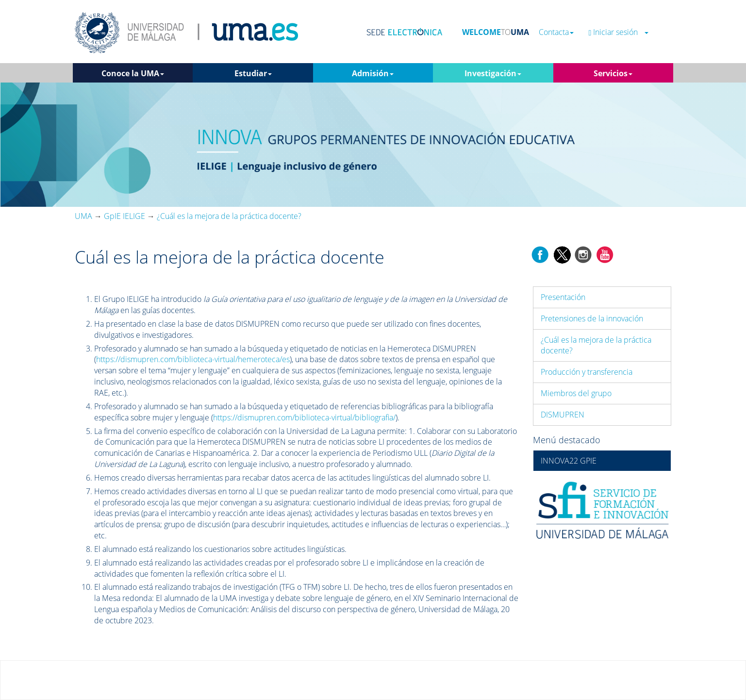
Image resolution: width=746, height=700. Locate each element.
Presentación (563, 297)
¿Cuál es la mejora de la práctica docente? (596, 345)
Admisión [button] (373, 73)
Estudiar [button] (253, 73)
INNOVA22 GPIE (569, 461)
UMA (83, 216)
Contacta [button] (556, 32)
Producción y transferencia (587, 372)
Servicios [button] (613, 73)
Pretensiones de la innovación (592, 318)
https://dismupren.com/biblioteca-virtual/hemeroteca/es (193, 359)
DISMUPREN (563, 415)
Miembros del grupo (576, 393)
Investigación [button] (493, 73)
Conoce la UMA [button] (133, 73)
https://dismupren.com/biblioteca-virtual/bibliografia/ (304, 417)
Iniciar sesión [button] (618, 32)
